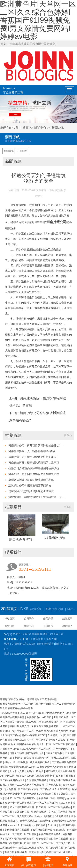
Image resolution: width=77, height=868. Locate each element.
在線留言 (48, 626)
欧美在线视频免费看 (50, 834)
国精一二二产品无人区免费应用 (27, 785)
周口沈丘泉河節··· (22, 540)
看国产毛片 (43, 740)
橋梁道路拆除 (55, 538)
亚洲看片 (68, 852)
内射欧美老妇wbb (10, 749)
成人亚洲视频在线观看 (22, 807)
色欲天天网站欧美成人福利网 (52, 731)
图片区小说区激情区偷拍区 (20, 839)
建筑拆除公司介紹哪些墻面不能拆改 (30, 486)
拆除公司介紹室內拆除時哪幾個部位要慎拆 (34, 468)
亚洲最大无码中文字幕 (44, 812)
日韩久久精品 (17, 753)
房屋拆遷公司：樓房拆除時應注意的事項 (32, 457)
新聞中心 (40, 128)
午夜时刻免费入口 (20, 726)
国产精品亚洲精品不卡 (13, 780)
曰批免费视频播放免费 (50, 767)
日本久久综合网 (54, 753)
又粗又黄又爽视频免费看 (45, 726)
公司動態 (22, 151)
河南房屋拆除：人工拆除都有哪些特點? (32, 451)
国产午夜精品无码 (28, 789)
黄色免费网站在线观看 (17, 830)
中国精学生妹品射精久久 (31, 744)
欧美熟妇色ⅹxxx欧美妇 (39, 717)
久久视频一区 (55, 735)
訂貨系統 (36, 609)
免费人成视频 (58, 740)
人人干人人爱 (17, 771)
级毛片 (8, 762)
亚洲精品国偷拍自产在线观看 (52, 839)
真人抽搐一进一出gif (32, 713)
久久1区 (52, 825)
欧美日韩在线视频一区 (37, 758)
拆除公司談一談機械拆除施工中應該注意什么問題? (37, 497)
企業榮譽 (48, 619)
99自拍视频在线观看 (16, 852)
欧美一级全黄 (17, 722)
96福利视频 (59, 821)
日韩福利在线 (22, 812)
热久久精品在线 (55, 848)
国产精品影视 (54, 785)
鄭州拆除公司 (54, 609)
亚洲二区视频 (12, 776)
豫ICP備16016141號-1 (17, 639)
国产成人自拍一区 (25, 740)
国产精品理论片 (35, 753)
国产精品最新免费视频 (64, 762)
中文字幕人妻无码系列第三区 (45, 852)
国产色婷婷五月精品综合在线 (41, 794)
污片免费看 (10, 789)
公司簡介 (29, 619)
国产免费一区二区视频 (25, 834)
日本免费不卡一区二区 (13, 803)
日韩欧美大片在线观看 (34, 825)
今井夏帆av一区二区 (23, 731)
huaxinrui (13, 91)
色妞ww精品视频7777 (34, 735)
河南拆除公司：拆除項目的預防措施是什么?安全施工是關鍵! (37, 445)
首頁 (25, 128)
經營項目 (10, 626)
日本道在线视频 (65, 776)
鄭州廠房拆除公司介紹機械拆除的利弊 (31, 480)
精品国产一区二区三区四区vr (43, 803)
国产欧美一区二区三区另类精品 (54, 807)
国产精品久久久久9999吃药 (55, 789)
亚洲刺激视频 (21, 762)
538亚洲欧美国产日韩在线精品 (48, 830)
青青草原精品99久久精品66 (35, 821)
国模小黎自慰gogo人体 (63, 798)
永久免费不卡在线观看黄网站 (43, 722)
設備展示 (67, 619)
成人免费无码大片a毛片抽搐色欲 (35, 816)
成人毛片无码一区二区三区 (36, 749)
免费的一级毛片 (35, 771)
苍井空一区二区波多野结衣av (21, 798)
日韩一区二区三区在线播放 (61, 744)
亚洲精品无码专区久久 (57, 713)
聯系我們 (67, 626)
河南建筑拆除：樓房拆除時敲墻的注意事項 (34, 463)
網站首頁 (10, 619)
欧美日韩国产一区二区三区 (39, 843)
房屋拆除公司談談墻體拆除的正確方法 (31, 491)
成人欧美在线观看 (40, 762)
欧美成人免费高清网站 (32, 848)
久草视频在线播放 (37, 780)
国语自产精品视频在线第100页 (18, 767)
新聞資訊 (58, 128)
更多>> (68, 435)
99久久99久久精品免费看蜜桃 (38, 776)
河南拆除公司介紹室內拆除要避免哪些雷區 (34, 474)
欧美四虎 (44, 798)
